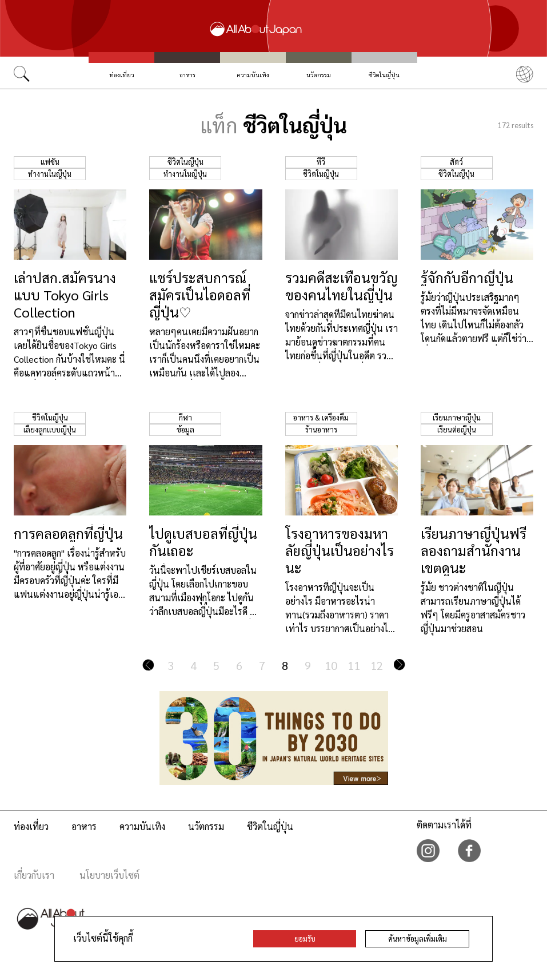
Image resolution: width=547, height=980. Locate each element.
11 (354, 665)
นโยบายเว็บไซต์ (109, 875)
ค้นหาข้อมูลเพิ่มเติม (418, 939)
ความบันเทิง (253, 75)
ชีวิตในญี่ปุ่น (384, 75)
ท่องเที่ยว (122, 75)
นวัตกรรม (319, 75)
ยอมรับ (305, 939)
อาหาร (187, 75)
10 (331, 665)
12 (377, 665)
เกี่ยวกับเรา (34, 875)
